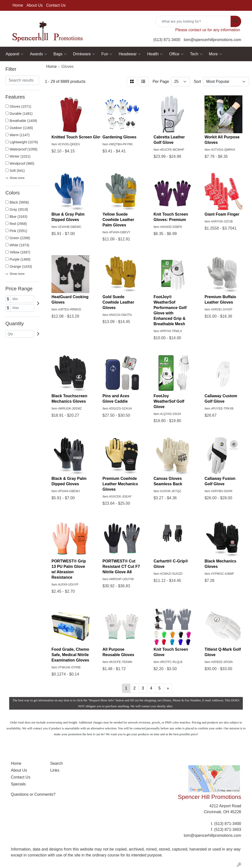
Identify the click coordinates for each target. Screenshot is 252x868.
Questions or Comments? (33, 794)
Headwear (130, 54)
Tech (196, 54)
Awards (38, 54)
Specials (18, 784)
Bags (60, 54)
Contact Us (56, 5)
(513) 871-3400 (167, 40)
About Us (35, 5)
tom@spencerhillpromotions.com (213, 40)
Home (18, 5)
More (215, 54)
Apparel (15, 54)
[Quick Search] (193, 21)
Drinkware (84, 54)
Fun (107, 54)
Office (176, 54)
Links (55, 770)
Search (56, 763)
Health (155, 54)
